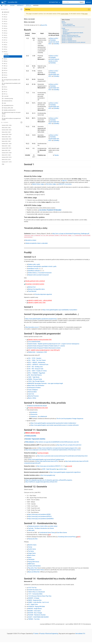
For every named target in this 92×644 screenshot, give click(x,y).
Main (6, 54)
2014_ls (4, 26)
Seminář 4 (65, 31)
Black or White (32, 398)
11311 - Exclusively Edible (35, 594)
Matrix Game (32, 555)
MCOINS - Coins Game (34, 611)
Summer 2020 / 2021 (7, 148)
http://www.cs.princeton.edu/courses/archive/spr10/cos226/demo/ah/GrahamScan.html (62, 456)
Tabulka (56, 155)
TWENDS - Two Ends (34, 619)
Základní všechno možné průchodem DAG (40, 339)
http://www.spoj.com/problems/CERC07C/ (49, 466)
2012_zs (5, 19)
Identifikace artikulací (34, 271)
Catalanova (34, 416)
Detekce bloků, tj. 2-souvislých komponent (40, 273)
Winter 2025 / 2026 (6, 128)
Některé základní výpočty (33, 433)
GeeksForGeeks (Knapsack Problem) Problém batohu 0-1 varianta (46, 346)
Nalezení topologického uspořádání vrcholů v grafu (42, 266)
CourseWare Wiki (9, 2)
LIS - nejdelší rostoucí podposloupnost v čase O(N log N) (44, 350)
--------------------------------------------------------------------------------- (73, 27)
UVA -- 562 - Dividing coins (35, 367)
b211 (6, 5)
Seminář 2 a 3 (66, 30)
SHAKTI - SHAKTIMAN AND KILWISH (38, 617)
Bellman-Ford (32, 287)
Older (3, 164)
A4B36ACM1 (6, 12)
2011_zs (5, 15)
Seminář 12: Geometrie (67, 40)
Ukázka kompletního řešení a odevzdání (37, 243)
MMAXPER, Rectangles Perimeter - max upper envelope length (45, 383)
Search (82, 2)
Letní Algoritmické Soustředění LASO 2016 (11, 80)
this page (85, 14)
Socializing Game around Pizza (67, 537)
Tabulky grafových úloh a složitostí (35, 281)
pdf (50, 535)
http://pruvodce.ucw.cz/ (32, 327)
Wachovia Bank (32, 392)
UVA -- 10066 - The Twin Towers (37, 360)
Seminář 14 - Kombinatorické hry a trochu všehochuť (73, 42)
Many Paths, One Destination (36, 386)
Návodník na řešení (31, 240)
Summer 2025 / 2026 (7, 125)
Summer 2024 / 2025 (7, 130)
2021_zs (5, 66)
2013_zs (5, 24)
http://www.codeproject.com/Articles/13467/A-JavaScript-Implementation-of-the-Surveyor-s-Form (53, 450)
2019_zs (28, 5)
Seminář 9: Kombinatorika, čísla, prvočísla (71, 37)
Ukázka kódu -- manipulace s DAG (37, 352)
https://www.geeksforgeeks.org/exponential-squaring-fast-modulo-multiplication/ (53, 423)
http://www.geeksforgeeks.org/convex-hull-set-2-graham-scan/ (46, 459)
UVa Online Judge (51, 184)
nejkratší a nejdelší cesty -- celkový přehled (40, 300)
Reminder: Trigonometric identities (35, 439)
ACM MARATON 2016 (8, 106)
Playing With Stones (34, 562)
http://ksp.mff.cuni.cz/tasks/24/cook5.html (69, 445)
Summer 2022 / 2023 (7, 139)
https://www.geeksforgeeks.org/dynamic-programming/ (41, 319)
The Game (31, 551)
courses (12, 5)
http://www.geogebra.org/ (48, 475)
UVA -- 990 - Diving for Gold (36, 369)
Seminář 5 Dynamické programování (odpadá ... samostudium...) (73, 33)
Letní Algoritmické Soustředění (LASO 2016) (11, 84)
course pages (65, 14)
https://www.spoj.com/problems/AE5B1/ (40, 514)
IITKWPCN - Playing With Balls (36, 606)
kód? (79, 537)
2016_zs (5, 38)
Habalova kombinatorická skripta (37, 406)
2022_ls (4, 68)
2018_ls (4, 45)
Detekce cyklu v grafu (34, 264)
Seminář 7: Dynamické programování (70, 35)
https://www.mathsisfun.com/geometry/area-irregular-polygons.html (58, 448)
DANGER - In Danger (34, 598)
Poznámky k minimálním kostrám (35, 284)
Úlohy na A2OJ (54, 38)
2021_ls (4, 64)
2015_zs (5, 33)
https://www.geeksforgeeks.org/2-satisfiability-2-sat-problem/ (60, 310)
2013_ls (4, 21)
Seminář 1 (64, 23)
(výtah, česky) (53, 526)
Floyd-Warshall (32, 291)
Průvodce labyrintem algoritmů (43, 294)
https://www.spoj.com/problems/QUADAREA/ (41, 519)
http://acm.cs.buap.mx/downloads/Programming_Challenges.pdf (71, 234)
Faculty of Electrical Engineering (49, 634)
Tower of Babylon (33, 390)
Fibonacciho (34, 414)
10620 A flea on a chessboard (36, 592)
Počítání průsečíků (31, 436)
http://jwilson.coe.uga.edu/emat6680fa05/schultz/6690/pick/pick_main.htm (57, 442)
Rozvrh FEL (44, 25)
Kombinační (34, 412)
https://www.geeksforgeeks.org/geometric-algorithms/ (65, 472)
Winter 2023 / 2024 (6, 137)
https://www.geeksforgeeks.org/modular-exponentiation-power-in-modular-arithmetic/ (55, 425)
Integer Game (32, 553)
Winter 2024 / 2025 (6, 132)
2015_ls (4, 31)
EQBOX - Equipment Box (35, 600)
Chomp (30, 547)
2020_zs (5, 61)
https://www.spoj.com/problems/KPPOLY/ (40, 516)
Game (30, 557)
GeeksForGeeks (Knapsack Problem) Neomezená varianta (44, 348)
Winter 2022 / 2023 (6, 141)
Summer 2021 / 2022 (7, 144)
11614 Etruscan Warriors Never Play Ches (40, 596)
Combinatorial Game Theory (47, 532)
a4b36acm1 (20, 5)
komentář (69, 466)
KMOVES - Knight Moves (35, 609)
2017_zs (5, 42)
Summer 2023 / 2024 (7, 134)
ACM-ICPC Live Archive (65, 184)
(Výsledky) (53, 40)
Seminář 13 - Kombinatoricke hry (69, 41)
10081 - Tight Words (34, 377)
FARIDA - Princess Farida (35, 379)
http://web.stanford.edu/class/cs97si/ (47, 461)
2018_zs (5, 47)
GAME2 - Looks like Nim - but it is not (38, 602)
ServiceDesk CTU (80, 634)
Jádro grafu (31, 530)
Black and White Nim (34, 572)
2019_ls (4, 49)
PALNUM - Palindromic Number (37, 615)
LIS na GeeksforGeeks (34, 342)
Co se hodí (5, 96)
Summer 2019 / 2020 (7, 153)
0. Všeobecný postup (7, 99)
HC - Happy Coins (33, 604)
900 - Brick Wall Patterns (35, 375)
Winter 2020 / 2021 (6, 150)
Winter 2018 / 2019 (6, 160)
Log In (89, 2)
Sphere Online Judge (38, 184)
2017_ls (4, 40)
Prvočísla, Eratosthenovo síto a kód (38, 408)
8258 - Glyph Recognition (49, 469)
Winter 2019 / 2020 (6, 155)
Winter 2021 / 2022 (6, 146)
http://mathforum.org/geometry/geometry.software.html (41, 482)
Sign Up (64, 181)
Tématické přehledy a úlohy (69, 26)
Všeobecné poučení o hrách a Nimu (38, 526)
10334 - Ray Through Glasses (36, 381)
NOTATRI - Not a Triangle (35, 613)
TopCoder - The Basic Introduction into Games (41, 528)
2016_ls (4, 35)
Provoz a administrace (68, 24)
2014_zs (5, 28)
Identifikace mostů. (33, 269)
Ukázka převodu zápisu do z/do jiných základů (11, 113)
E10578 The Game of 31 (35, 590)
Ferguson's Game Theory (37, 570)
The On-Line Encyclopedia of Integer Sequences (70, 419)
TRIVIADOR (31, 560)
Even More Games (62, 532)
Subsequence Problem (34, 388)
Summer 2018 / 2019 (7, 157)
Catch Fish (31, 394)
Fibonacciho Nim (33, 539)
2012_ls (4, 17)
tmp (4, 116)
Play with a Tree (32, 568)
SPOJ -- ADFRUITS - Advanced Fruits (38, 365)
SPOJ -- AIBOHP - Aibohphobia (37, 362)
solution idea (62, 469)
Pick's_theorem (30, 442)
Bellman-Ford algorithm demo (36, 289)
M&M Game (31, 564)
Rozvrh (7, 56)
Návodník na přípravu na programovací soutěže (11, 119)
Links (4, 103)
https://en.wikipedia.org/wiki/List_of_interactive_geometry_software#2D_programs (49, 480)
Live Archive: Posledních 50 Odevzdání (50, 210)
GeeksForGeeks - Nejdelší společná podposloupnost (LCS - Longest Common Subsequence (54, 344)
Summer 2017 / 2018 (7, 162)
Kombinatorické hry (7, 101)
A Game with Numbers (34, 566)
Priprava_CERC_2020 (7, 108)
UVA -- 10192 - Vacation (35, 358)
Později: (63, 28)
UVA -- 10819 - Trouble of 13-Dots (37, 371)
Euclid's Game (32, 549)
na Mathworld (43, 416)
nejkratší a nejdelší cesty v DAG (37, 302)
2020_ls (4, 59)
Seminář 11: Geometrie (67, 38)
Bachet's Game (32, 545)
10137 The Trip (32, 588)
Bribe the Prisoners (33, 396)
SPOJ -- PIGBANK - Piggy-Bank (37, 373)
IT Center (36, 634)
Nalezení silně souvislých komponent (38, 275)
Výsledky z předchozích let (9, 110)
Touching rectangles (43, 453)
